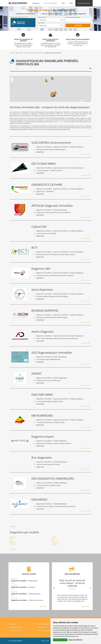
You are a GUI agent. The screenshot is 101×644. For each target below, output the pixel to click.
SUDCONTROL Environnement (51, 143)
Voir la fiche (86, 154)
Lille (11, 539)
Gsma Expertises (42, 290)
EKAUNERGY (39, 500)
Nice (53, 539)
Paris (53, 541)
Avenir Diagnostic (43, 332)
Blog (71, 3)
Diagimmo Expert (43, 437)
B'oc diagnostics (42, 458)
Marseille (12, 542)
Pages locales (19, 53)
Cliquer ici (61, 122)
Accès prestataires (84, 3)
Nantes (54, 537)
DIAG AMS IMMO (42, 395)
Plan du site (45, 641)
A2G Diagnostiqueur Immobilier (52, 353)
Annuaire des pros (44, 631)
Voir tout (13, 549)
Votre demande (42, 17)
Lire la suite (86, 606)
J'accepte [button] (57, 640)
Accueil (12, 53)
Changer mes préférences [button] (75, 640)
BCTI (34, 248)
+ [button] (12, 78)
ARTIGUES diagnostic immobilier (52, 206)
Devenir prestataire (16, 631)
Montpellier (13, 544)
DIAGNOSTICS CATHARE (47, 185)
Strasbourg (55, 542)
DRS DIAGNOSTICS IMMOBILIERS (53, 479)
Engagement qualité (16, 627)
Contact (12, 624)
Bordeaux (13, 537)
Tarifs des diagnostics (45, 624)
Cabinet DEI (39, 227)
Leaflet (82, 101)
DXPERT (36, 374)
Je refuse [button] (64, 640)
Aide (63, 3)
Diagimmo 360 (41, 269)
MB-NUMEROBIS (42, 416)
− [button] (12, 81)
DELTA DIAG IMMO (44, 164)
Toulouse (54, 544)
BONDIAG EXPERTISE (45, 311)
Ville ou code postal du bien (73, 17)
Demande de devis (51, 3)
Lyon (11, 541)
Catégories (36, 3)
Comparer (78, 25)
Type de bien (41, 23)
